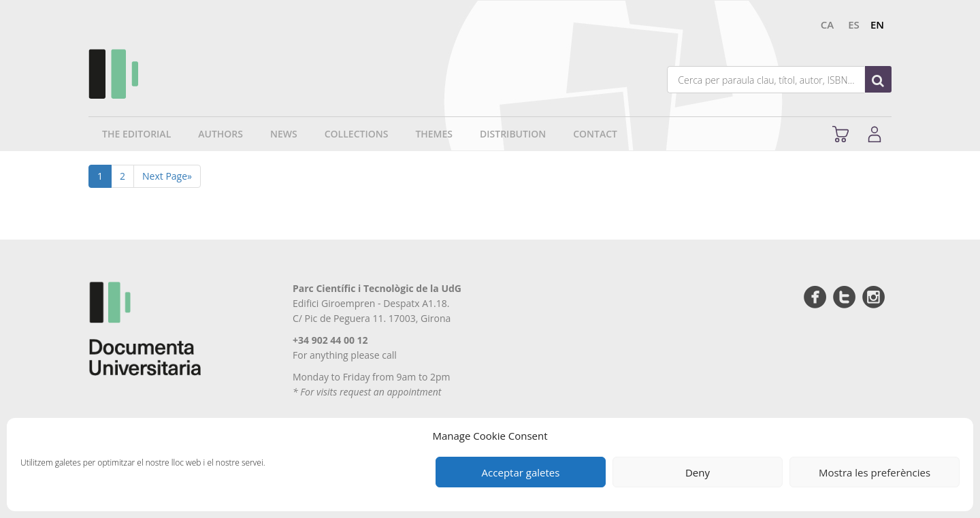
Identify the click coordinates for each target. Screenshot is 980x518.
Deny (698, 472)
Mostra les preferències (875, 472)
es (854, 25)
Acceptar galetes (521, 472)
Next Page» (167, 176)
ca (827, 25)
